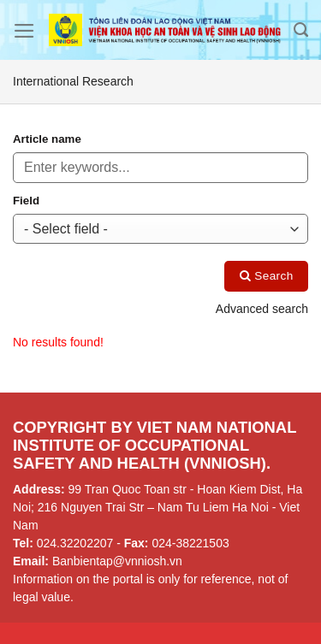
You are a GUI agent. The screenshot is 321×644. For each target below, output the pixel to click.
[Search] (301, 30)
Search (267, 276)
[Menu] (24, 31)
